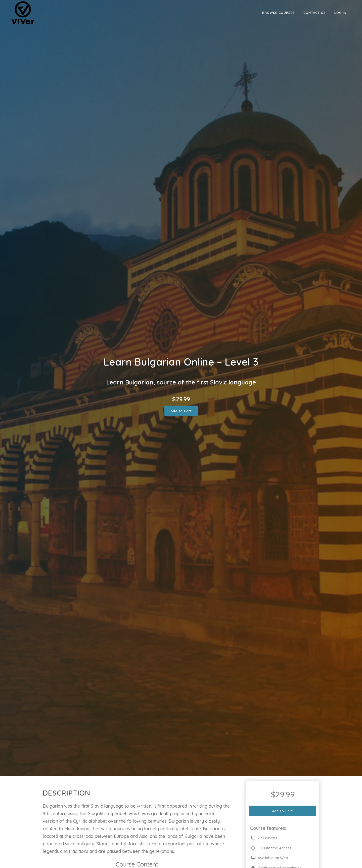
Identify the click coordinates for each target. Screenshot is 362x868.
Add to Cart (181, 411)
